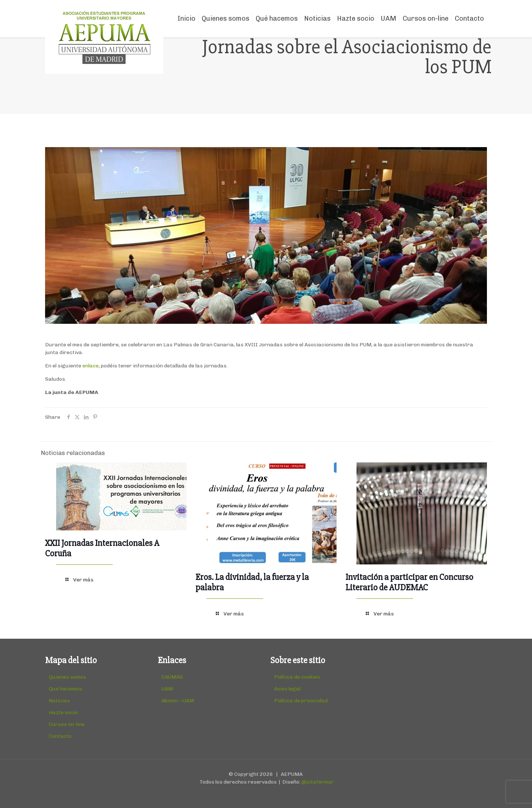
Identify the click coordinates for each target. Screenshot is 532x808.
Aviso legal (287, 689)
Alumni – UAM (178, 701)
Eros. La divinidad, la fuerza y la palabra (252, 582)
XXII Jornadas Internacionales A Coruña (102, 548)
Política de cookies (297, 677)
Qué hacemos (65, 689)
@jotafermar (318, 782)
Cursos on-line (67, 724)
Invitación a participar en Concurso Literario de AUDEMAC (409, 582)
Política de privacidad (301, 701)
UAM (167, 689)
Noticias (59, 701)
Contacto (60, 736)
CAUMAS (172, 677)
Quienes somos (67, 677)
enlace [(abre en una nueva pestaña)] (91, 366)
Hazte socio (63, 712)
